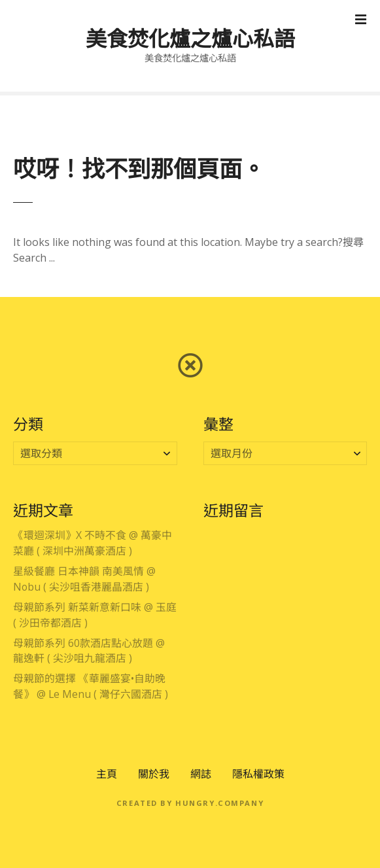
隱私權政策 (258, 774)
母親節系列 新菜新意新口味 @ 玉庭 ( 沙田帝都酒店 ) (95, 615)
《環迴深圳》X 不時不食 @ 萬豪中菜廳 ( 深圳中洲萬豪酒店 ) (93, 543)
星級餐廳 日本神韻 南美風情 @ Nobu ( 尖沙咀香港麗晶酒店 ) (84, 579)
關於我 (154, 774)
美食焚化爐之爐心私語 (190, 38)
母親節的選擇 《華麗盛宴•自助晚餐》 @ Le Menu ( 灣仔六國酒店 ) (91, 686)
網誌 (201, 774)
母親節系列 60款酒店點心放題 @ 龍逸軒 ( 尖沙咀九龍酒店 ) (89, 651)
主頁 (107, 774)
